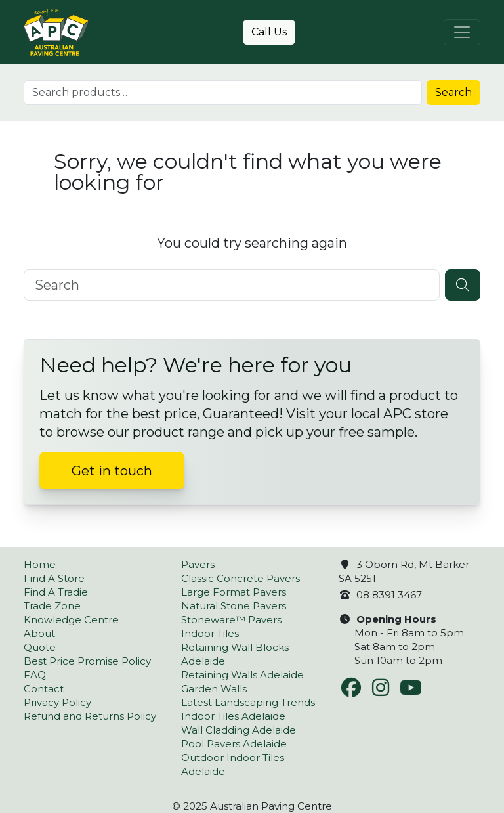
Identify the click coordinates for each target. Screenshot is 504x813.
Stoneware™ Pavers (231, 620)
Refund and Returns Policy (90, 716)
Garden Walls (214, 689)
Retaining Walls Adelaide (242, 675)
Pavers (198, 564)
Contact (44, 689)
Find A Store (54, 578)
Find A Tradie (56, 592)
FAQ (35, 675)
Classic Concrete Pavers (241, 578)
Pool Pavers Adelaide (234, 744)
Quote (40, 647)
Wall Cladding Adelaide (239, 730)
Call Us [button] (269, 32)
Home (40, 564)
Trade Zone (52, 606)
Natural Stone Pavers (234, 606)
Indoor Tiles (210, 633)
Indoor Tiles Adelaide (233, 716)
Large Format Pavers (234, 592)
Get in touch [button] (112, 471)
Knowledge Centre (71, 620)
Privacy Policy (57, 702)
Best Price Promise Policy (87, 661)
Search (453, 92)
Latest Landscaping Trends (248, 702)
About (39, 633)
